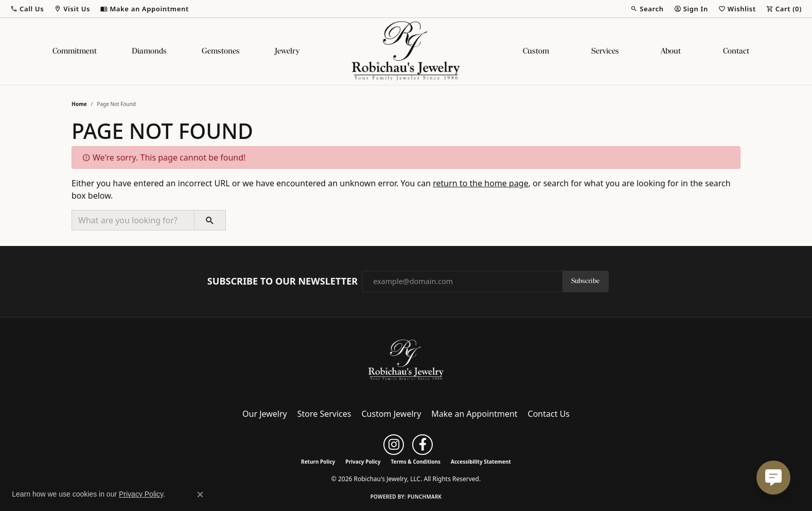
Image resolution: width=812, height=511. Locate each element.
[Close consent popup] (200, 495)
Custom (536, 51)
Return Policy (318, 462)
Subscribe (585, 281)
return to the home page (481, 183)
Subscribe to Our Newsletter (283, 281)
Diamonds (149, 51)
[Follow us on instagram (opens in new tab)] (394, 445)
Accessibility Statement (481, 462)
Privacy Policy (363, 462)
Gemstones (221, 51)
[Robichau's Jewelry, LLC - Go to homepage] (406, 360)
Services (605, 51)
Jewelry (287, 51)
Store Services (324, 414)
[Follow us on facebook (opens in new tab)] (422, 445)
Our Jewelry (265, 414)
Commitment (75, 51)
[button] (27, 9)
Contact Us (549, 414)
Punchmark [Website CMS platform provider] (425, 497)
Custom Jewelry (392, 414)
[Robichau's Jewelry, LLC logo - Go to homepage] (406, 51)
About (671, 51)
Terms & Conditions (416, 462)
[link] (145, 9)
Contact (736, 51)
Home (79, 104)
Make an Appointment (474, 414)
